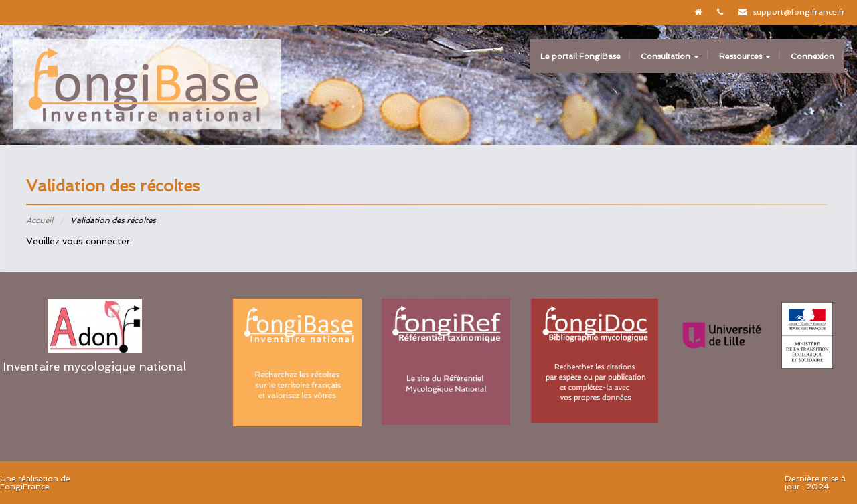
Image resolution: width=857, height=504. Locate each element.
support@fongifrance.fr (799, 12)
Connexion (812, 56)
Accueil (40, 220)
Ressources (745, 56)
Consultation (670, 56)
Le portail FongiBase (580, 56)
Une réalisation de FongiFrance (35, 483)
